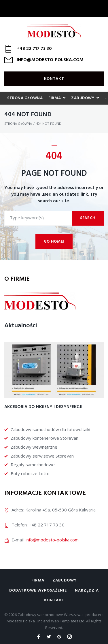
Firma (38, 580)
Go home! (54, 242)
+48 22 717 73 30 (34, 49)
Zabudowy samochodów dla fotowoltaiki (50, 429)
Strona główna (18, 123)
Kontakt (54, 79)
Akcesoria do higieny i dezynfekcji (43, 407)
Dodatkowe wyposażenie (38, 591)
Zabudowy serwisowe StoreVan (42, 456)
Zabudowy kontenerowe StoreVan (44, 438)
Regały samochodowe (33, 464)
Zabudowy (65, 580)
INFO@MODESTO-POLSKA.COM (50, 60)
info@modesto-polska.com (52, 540)
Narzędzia (87, 591)
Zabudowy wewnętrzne (34, 447)
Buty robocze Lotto (30, 473)
